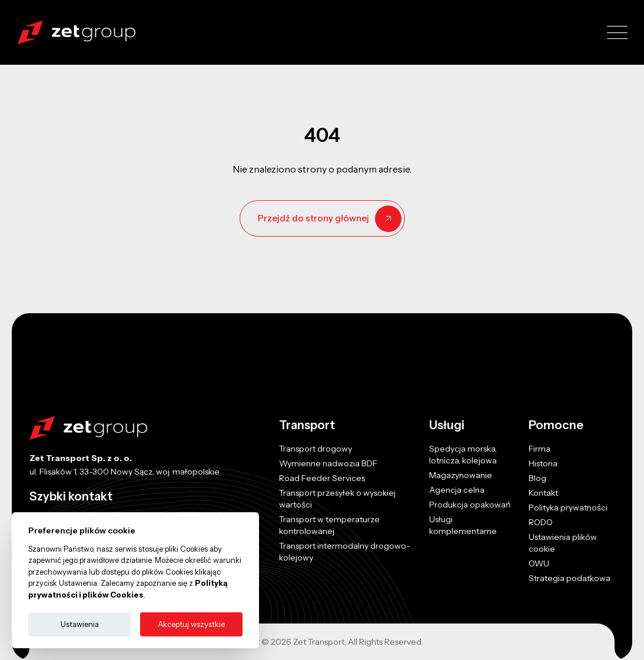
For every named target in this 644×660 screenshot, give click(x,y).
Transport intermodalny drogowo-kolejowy (345, 552)
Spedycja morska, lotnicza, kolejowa (463, 455)
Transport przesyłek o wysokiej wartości (337, 499)
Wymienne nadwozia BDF (328, 463)
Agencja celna (457, 490)
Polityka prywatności (568, 508)
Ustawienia (80, 624)
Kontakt (543, 493)
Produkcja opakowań (470, 505)
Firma (540, 449)
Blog (537, 478)
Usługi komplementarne (463, 525)
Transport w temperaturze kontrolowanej (329, 525)
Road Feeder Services (322, 478)
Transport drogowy (316, 449)
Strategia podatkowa (570, 578)
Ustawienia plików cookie (563, 543)
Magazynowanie (461, 475)
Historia (543, 463)
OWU (539, 563)
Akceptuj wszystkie (191, 624)
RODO (541, 522)
